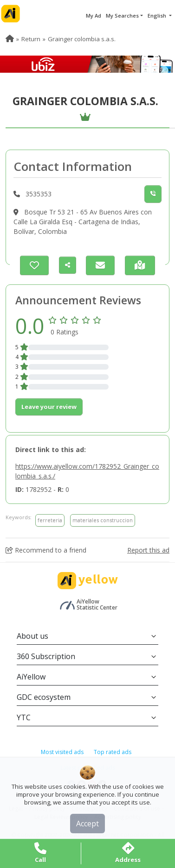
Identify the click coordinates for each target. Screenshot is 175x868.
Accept (87, 824)
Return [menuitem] (31, 39)
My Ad (94, 16)
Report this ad (148, 550)
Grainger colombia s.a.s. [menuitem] (82, 39)
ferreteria (50, 520)
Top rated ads (113, 752)
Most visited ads (62, 752)
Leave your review (49, 407)
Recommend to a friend (46, 550)
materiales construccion (103, 520)
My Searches (122, 16)
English (158, 16)
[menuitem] (10, 39)
